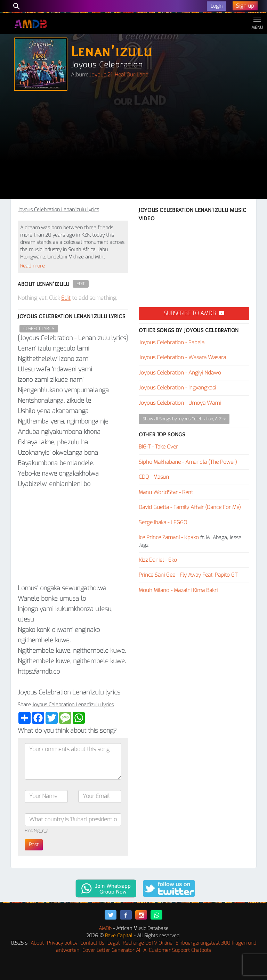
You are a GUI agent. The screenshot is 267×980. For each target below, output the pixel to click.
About (37, 943)
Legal (114, 943)
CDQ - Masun (154, 477)
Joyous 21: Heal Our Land (119, 75)
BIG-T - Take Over (158, 447)
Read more (33, 266)
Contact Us (92, 943)
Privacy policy (62, 943)
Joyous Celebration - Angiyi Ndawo (180, 373)
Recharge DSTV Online (148, 943)
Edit (81, 284)
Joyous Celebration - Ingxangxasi (177, 388)
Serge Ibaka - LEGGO (163, 522)
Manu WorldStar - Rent (166, 492)
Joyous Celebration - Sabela (172, 343)
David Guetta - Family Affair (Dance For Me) (190, 507)
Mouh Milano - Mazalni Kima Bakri (178, 590)
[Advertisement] (133, 147)
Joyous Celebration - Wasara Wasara (182, 357)
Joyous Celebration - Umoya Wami (180, 403)
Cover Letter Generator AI (111, 950)
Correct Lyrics (39, 329)
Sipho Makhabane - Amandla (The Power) (188, 462)
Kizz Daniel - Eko (158, 560)
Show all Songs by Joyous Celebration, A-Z (184, 419)
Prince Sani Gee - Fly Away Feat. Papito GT (188, 575)
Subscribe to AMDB (194, 313)
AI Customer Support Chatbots (177, 950)
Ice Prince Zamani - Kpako (169, 537)
